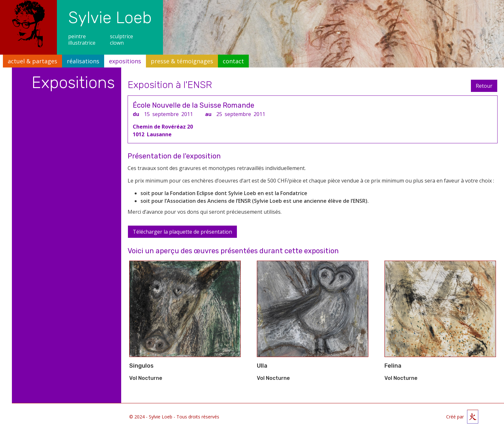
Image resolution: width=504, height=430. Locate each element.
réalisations (83, 61)
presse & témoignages (182, 61)
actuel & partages (32, 61)
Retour (484, 86)
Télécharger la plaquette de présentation (182, 232)
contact (233, 61)
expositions (125, 61)
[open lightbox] (185, 309)
